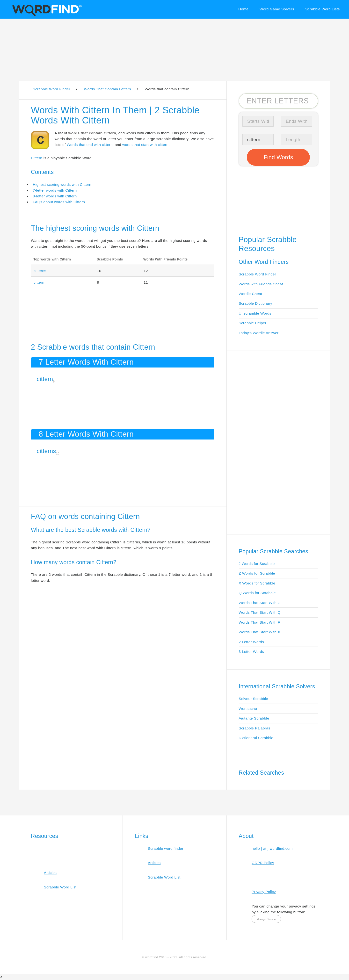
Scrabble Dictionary (256, 303)
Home (243, 9)
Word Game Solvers (277, 9)
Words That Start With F (259, 622)
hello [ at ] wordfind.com (272, 848)
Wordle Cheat (251, 294)
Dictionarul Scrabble (256, 738)
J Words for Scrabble (257, 564)
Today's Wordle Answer (259, 333)
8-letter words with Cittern (55, 196)
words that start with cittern (145, 145)
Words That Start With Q (260, 612)
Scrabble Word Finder (258, 274)
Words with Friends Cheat (261, 284)
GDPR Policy (263, 863)
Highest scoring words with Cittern (62, 184)
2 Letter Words (251, 642)
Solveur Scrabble (254, 699)
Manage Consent (266, 919)
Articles (50, 873)
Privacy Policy (264, 892)
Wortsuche (248, 709)
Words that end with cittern (90, 145)
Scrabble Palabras (254, 728)
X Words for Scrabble (257, 583)
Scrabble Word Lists (323, 9)
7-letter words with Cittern (55, 190)
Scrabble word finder (166, 848)
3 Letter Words (251, 652)
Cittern (37, 158)
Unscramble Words (255, 313)
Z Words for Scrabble (257, 573)
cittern (39, 282)
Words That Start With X (260, 632)
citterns (40, 271)
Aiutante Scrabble (254, 718)
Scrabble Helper (253, 323)
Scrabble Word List (60, 887)
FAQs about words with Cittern (59, 202)
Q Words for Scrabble (257, 593)
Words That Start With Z (259, 603)
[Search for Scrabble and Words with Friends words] (279, 101)
